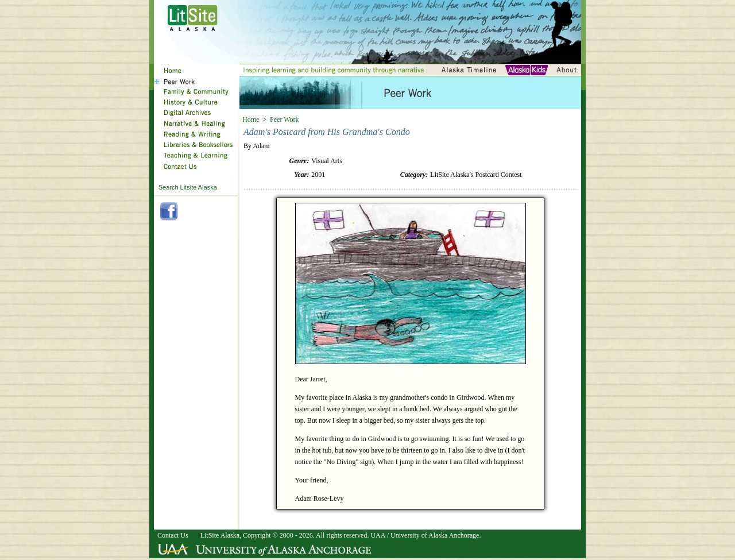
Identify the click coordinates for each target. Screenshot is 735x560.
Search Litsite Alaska (188, 187)
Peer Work (284, 119)
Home (251, 119)
